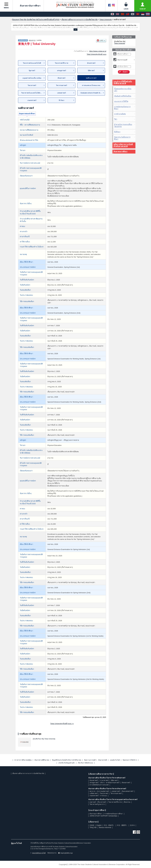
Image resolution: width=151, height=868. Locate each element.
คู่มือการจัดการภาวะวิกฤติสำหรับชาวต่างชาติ (123, 145)
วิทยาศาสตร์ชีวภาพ (62, 63)
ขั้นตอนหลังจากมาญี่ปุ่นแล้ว (123, 90)
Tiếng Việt (93, 827)
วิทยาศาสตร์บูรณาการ (97, 804)
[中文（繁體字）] (128, 14)
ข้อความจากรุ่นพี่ (90, 760)
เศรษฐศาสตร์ (62, 71)
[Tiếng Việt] (138, 14)
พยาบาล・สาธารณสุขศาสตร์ (99, 791)
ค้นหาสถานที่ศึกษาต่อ (42, 760)
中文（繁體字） (122, 825)
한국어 (132, 825)
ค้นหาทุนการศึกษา (121, 152)
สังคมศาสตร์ (126, 783)
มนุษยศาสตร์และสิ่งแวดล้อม (32, 78)
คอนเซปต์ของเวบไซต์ (38, 853)
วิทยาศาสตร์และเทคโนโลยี (32, 63)
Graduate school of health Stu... (91, 93)
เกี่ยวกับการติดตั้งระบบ (85, 763)
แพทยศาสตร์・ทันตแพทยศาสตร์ (122, 791)
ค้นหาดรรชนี (103, 760)
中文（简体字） (109, 825)
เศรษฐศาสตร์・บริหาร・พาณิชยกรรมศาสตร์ (104, 783)
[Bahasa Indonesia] (143, 14)
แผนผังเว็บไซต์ (115, 760)
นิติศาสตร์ (91, 71)
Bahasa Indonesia (105, 827)
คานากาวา (32, 40)
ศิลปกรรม (127, 802)
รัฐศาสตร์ (32, 71)
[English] (118, 14)
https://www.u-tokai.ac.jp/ (98, 51)
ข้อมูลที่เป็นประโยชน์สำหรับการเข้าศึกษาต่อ (67, 760)
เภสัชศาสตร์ (94, 793)
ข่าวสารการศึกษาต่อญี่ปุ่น (23, 760)
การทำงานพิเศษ (120, 114)
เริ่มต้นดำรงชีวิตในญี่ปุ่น (123, 96)
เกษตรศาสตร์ (32, 100)
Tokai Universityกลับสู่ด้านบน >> (62, 724)
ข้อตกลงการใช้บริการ (130, 760)
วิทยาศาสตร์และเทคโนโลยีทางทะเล (33, 93)
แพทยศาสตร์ (62, 93)
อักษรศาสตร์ (91, 63)
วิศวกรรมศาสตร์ (62, 85)
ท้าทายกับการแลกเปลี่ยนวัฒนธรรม (123, 125)
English (99, 825)
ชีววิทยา (62, 100)
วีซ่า (116, 119)
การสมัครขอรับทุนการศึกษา (122, 108)
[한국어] (133, 14)
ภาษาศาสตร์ (104, 780)
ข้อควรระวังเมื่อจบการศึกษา (122, 138)
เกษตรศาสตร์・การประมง (98, 796)
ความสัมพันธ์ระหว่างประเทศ (99, 785)
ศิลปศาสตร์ (62, 78)
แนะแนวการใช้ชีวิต (121, 101)
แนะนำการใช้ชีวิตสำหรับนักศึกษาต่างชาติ (123, 83)
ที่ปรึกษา (117, 132)
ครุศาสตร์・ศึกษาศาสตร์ (98, 802)
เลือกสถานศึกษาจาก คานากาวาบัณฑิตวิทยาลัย (28, 773)
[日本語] (112, 14)
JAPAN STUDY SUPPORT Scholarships (103, 816)
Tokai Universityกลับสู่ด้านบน (97, 54)
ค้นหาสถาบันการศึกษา (28, 6)
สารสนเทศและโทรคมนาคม (91, 85)
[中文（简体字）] (123, 14)
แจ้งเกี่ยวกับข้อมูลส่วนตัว (67, 763)
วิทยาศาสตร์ (32, 85)
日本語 (92, 825)
